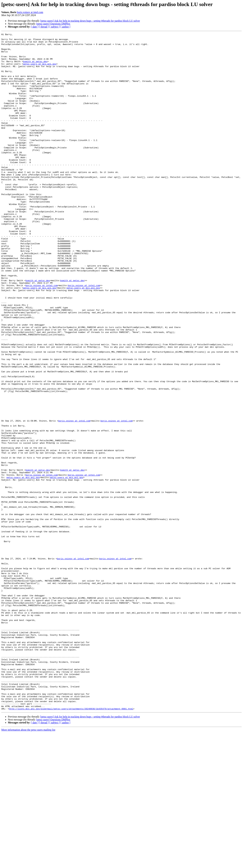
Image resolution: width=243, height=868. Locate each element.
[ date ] (35, 27)
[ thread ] (44, 27)
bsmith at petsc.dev (35, 67)
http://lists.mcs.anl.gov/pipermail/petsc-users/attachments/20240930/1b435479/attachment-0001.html (71, 844)
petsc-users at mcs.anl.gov (40, 70)
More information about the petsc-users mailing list (28, 865)
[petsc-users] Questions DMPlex (53, 24)
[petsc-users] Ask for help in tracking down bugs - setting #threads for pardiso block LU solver (90, 21)
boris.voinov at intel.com (30, 12)
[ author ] (65, 27)
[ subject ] (55, 27)
